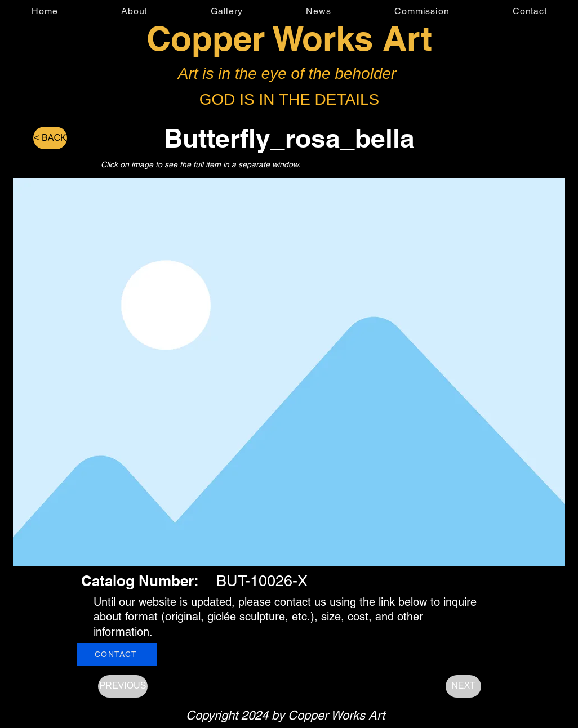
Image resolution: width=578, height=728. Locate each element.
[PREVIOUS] (123, 686)
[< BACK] (50, 138)
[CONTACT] (117, 654)
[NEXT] (463, 686)
